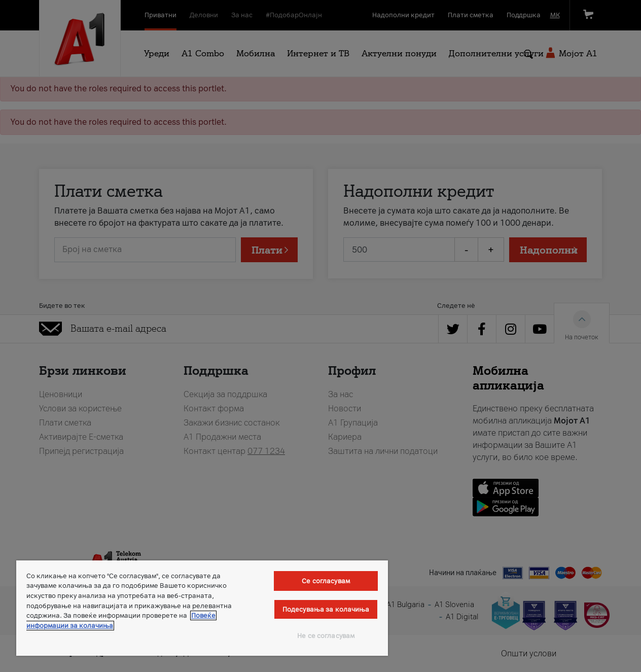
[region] (202, 608)
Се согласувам (326, 581)
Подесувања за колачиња (326, 609)
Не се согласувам (326, 636)
